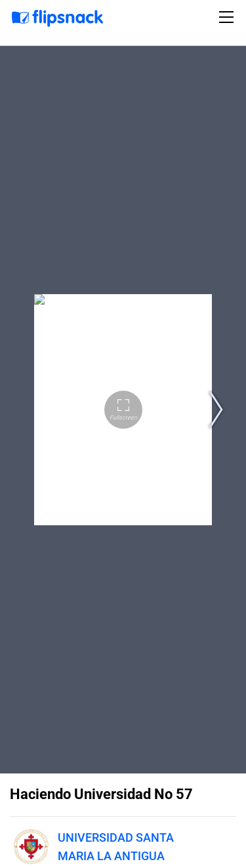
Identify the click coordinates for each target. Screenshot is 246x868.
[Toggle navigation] (228, 17)
